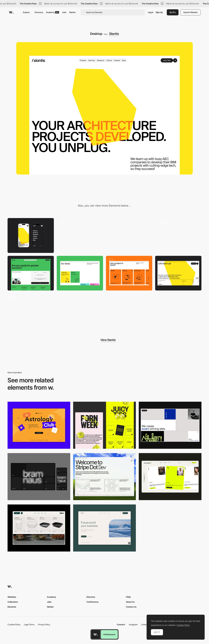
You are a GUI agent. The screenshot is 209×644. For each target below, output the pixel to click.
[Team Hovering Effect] (31, 311)
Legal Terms (29, 624)
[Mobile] (31, 235)
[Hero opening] (129, 235)
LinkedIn (145, 624)
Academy (53, 12)
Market (72, 12)
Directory (39, 12)
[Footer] (178, 273)
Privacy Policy (44, 624)
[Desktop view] (105, 425)
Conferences (93, 602)
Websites (12, 597)
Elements (12, 607)
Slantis (114, 34)
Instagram (133, 624)
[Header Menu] (39, 528)
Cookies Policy (14, 624)
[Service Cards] (178, 235)
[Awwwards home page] (96, 634)
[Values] (80, 273)
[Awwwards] (11, 12)
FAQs (128, 597)
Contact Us (131, 607)
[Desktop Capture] (39, 425)
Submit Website (190, 12)
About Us (130, 602)
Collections (13, 602)
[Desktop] (170, 425)
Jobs (64, 12)
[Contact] (31, 273)
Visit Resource (109, 634)
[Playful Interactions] (80, 235)
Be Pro (173, 12)
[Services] (129, 273)
